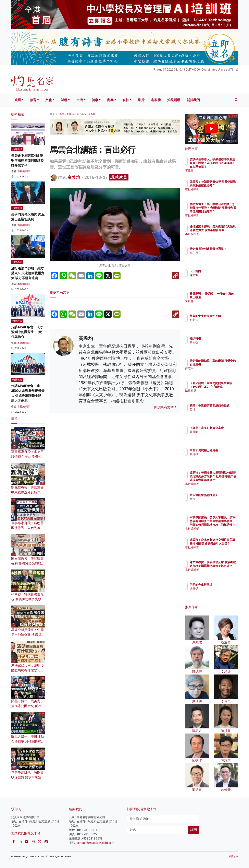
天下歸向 (219, 271)
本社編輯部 (24, 171)
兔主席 (218, 256)
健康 (95, 100)
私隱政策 (234, 857)
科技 (126, 100)
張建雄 (218, 458)
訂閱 (194, 830)
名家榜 (156, 100)
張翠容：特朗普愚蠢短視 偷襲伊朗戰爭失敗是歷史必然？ (28, 599)
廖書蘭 (218, 435)
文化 (49, 100)
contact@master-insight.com (95, 843)
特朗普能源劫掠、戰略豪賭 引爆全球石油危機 (225, 364)
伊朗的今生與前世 (225, 585)
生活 (79, 100)
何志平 (218, 372)
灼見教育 (17, 321)
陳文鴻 (218, 275)
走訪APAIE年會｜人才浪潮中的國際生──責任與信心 (27, 332)
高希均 (74, 177)
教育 (33, 100)
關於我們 (193, 100)
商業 (110, 100)
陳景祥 (218, 305)
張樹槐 (218, 342)
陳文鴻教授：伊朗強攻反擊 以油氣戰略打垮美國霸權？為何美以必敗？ (225, 570)
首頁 (52, 114)
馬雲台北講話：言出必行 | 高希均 (77, 114)
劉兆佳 (218, 324)
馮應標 (218, 588)
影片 (141, 100)
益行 (216, 413)
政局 (18, 100)
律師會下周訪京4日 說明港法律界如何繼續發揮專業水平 (27, 160)
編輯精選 (219, 394)
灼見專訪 (17, 262)
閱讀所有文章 (165, 407)
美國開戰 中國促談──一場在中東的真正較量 (224, 297)
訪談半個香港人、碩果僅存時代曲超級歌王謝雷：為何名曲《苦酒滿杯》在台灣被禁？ (225, 167)
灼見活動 (174, 100)
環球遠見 (119, 177)
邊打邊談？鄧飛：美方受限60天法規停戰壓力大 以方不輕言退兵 (28, 273)
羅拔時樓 (219, 338)
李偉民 (218, 171)
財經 (64, 100)
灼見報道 (17, 149)
